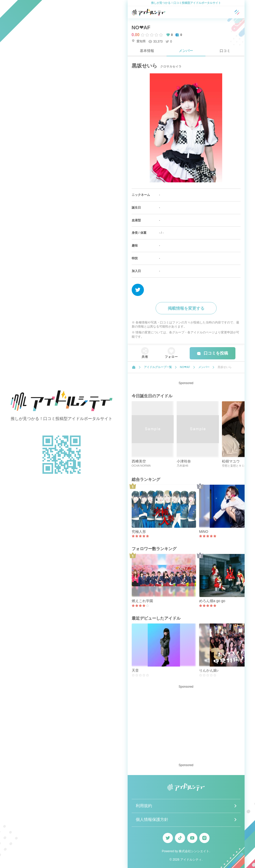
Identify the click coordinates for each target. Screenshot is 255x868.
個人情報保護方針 (152, 819)
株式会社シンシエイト (194, 851)
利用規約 (144, 806)
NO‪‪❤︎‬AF (141, 28)
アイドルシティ (191, 860)
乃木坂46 (182, 466)
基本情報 (147, 51)
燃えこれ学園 (142, 601)
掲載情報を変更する (186, 308)
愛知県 (139, 41)
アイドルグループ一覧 (158, 367)
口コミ (225, 51)
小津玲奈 (184, 461)
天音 (135, 670)
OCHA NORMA (141, 466)
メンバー (186, 51)
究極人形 (139, 532)
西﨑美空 (139, 461)
